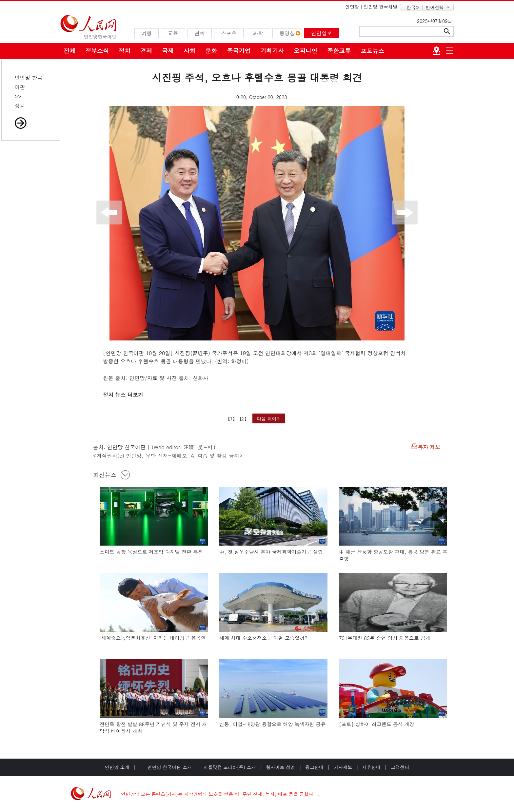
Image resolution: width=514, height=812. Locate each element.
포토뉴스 (372, 51)
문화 (211, 51)
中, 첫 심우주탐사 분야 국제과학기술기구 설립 (271, 552)
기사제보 (343, 767)
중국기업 (239, 51)
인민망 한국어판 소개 (170, 767)
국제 (168, 51)
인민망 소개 (117, 767)
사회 (189, 51)
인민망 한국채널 (380, 7)
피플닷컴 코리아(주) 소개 (229, 767)
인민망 (352, 7)
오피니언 (306, 51)
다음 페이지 (269, 418)
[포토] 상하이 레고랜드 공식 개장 (377, 724)
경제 (146, 51)
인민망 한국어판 (126, 447)
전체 (69, 51)
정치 (125, 51)
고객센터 (400, 767)
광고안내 (314, 767)
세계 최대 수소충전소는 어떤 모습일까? (263, 638)
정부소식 (97, 51)
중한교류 (339, 51)
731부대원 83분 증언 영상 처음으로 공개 (385, 638)
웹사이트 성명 (280, 767)
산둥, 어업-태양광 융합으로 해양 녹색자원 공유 (273, 724)
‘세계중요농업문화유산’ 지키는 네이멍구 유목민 (153, 638)
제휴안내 (371, 767)
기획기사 (272, 51)
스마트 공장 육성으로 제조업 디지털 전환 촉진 (151, 552)
